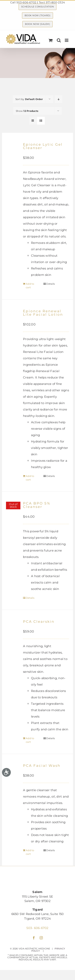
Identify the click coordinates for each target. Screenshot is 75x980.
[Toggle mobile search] (59, 40)
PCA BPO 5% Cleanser (37, 505)
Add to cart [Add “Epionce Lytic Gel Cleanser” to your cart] (30, 286)
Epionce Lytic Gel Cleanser (43, 146)
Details (50, 284)
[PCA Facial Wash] (13, 775)
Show (27, 111)
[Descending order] (58, 99)
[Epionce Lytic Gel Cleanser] (13, 154)
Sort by (29, 99)
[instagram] (41, 938)
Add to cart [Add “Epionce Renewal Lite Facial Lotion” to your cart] (30, 478)
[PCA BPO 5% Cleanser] (13, 513)
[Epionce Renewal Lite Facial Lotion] (13, 320)
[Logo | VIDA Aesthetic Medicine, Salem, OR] (37, 878)
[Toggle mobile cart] (51, 40)
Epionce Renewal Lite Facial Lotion (43, 313)
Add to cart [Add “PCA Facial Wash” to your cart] (30, 852)
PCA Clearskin (39, 622)
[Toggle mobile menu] (67, 40)
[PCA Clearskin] (13, 631)
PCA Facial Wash (42, 766)
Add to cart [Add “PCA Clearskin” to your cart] (30, 740)
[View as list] (41, 121)
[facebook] (34, 938)
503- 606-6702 (37, 928)
